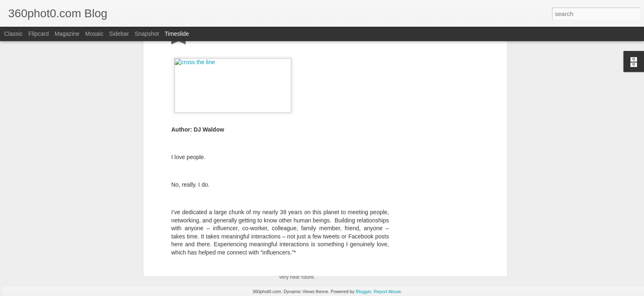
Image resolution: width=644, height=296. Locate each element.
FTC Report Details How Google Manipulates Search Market (480, 237)
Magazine (67, 34)
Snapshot (147, 34)
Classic (13, 34)
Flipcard (39, 34)
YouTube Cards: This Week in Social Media (238, 244)
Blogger (363, 291)
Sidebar (119, 34)
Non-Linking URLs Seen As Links (445, 251)
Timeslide (177, 34)
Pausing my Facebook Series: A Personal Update (465, 266)
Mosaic (94, 34)
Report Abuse (388, 291)
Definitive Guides (241, 219)
